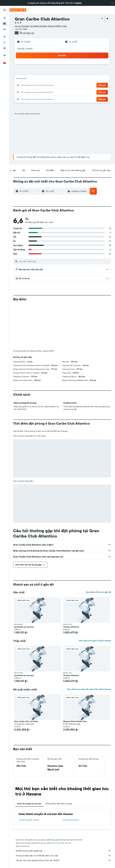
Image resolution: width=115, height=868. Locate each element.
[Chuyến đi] (5, 55)
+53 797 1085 (21, 29)
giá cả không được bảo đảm (61, 799)
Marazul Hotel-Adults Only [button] (75, 677)
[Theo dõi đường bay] (5, 42)
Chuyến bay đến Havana (29, 776)
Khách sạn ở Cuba (63, 830)
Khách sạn (30, 830)
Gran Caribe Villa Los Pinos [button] (26, 677)
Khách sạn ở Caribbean (45, 830)
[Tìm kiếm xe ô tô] (5, 29)
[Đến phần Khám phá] (5, 37)
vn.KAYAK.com (18, 830)
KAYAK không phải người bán (63, 807)
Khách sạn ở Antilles (80, 830)
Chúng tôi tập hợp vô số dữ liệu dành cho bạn (63, 811)
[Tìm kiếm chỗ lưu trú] (5, 24)
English (79, 3)
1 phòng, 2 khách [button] (25, 49)
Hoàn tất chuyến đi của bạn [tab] (29, 760)
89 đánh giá (29, 33)
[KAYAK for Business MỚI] (5, 48)
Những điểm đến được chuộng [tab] (59, 760)
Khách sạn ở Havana (71, 776)
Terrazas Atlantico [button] (71, 583)
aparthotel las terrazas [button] (24, 583)
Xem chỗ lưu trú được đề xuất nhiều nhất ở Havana (89, 645)
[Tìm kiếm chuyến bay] (5, 18)
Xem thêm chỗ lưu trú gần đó (98, 548)
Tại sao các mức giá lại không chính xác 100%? (63, 816)
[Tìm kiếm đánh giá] (64, 261)
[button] (112, 3)
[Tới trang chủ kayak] (18, 10)
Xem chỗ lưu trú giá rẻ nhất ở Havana (95, 597)
